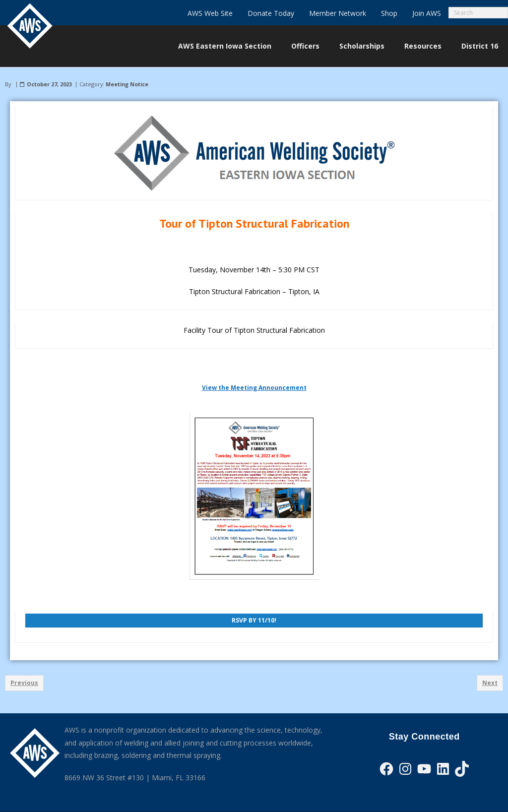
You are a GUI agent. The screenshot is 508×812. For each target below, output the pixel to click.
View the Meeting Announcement (254, 388)
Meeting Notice (127, 84)
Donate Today (271, 13)
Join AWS (427, 13)
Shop (389, 13)
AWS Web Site (210, 13)
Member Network (338, 13)
